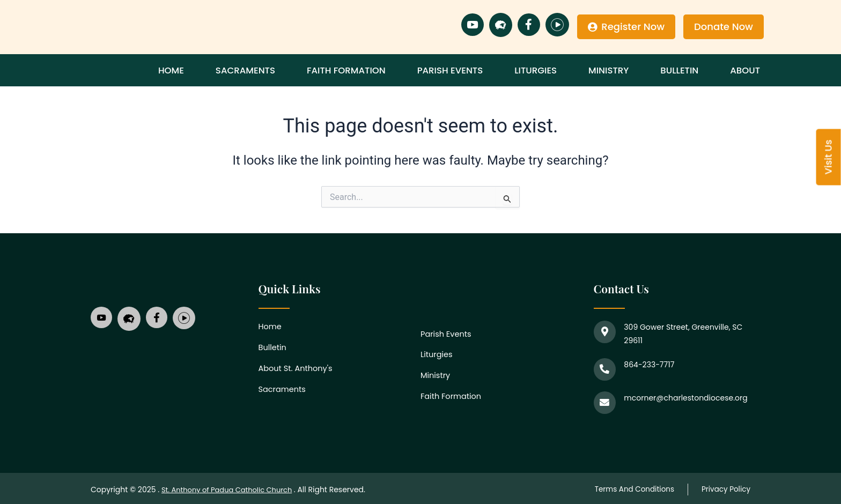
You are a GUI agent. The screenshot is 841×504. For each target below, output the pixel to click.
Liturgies (551, 70)
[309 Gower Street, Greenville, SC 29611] (604, 331)
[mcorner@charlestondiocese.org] (604, 399)
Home (196, 70)
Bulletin (686, 70)
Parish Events (468, 70)
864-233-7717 (647, 365)
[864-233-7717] (604, 368)
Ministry (620, 70)
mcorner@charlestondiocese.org (684, 396)
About (747, 70)
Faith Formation (366, 70)
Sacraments (266, 70)
